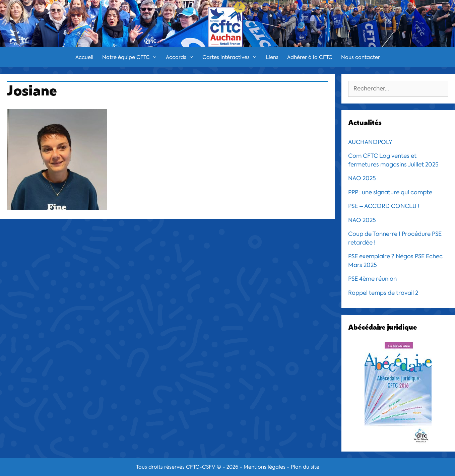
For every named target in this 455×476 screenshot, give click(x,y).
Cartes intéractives (232, 57)
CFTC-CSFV (201, 467)
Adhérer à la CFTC (310, 57)
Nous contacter (361, 57)
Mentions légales (265, 467)
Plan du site (305, 467)
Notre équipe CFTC (132, 57)
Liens (272, 57)
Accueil (84, 57)
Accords (182, 57)
